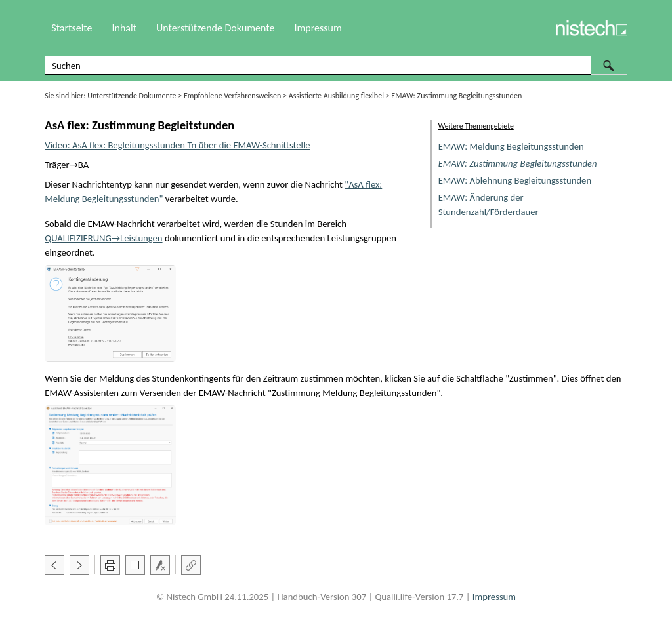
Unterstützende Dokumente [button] (215, 28)
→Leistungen (103, 238)
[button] (609, 65)
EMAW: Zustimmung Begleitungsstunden (518, 163)
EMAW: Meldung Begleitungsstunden (511, 146)
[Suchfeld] (336, 65)
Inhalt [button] (124, 28)
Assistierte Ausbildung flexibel (336, 96)
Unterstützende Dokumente (132, 96)
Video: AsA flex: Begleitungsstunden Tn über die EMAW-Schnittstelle (177, 145)
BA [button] (83, 165)
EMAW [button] (101, 224)
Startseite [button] (72, 28)
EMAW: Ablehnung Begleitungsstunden (515, 180)
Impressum (318, 28)
